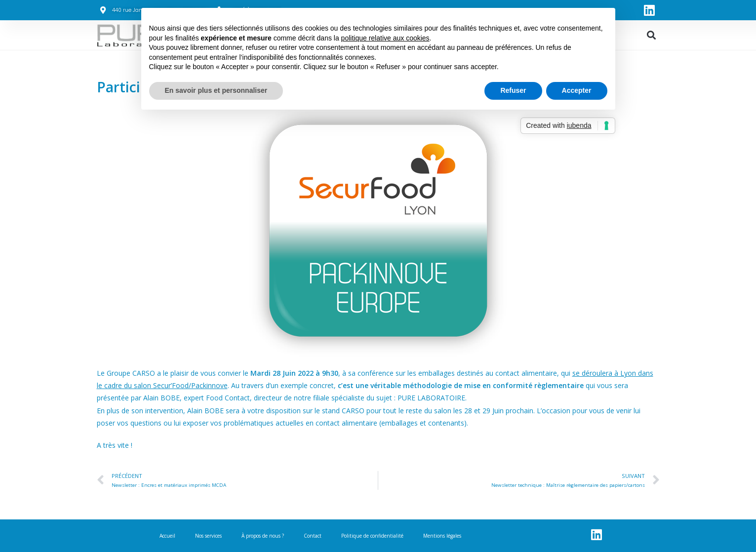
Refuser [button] (513, 90)
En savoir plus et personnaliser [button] (216, 90)
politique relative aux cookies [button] (385, 38)
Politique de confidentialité (372, 536)
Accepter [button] (577, 90)
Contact (313, 536)
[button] (652, 35)
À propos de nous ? (263, 536)
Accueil (167, 536)
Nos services (208, 536)
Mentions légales (442, 536)
